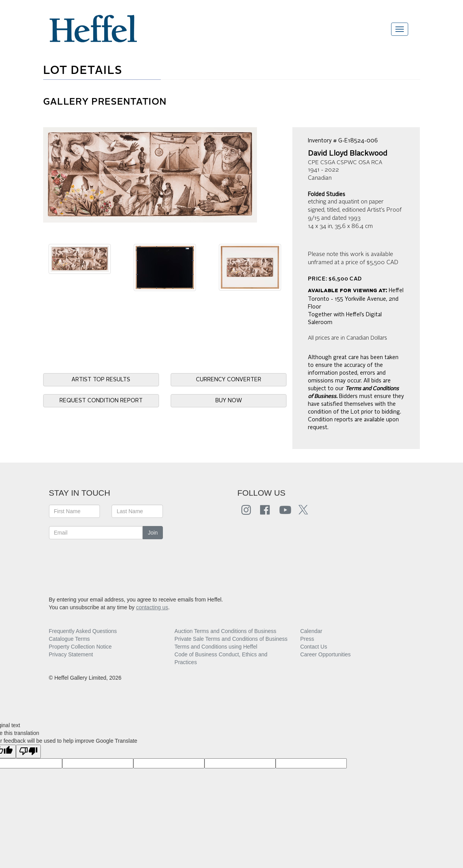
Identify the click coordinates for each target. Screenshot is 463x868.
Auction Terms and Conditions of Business (225, 631)
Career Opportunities (325, 654)
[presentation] (108, 563)
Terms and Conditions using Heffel (216, 647)
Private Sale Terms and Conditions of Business (231, 639)
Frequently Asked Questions (83, 631)
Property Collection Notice (80, 647)
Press (307, 639)
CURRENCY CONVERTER (229, 380)
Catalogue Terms (70, 639)
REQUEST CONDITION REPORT (101, 401)
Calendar (311, 631)
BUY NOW (229, 401)
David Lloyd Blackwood (348, 154)
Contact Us (314, 647)
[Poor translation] (28, 751)
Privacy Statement (71, 654)
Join (153, 533)
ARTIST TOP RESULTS (101, 380)
